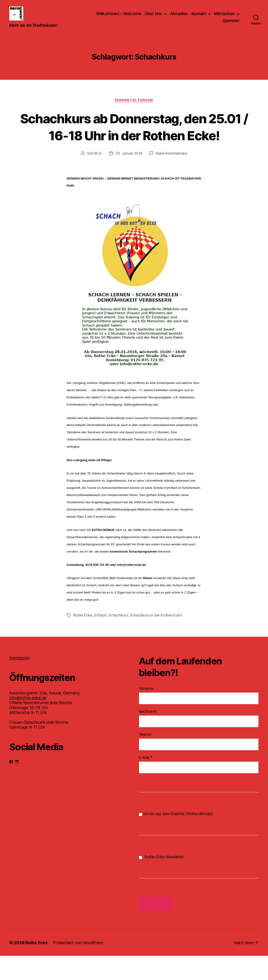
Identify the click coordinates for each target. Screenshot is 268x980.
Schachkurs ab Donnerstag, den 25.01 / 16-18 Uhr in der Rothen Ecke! (134, 142)
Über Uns (153, 17)
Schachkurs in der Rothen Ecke (157, 640)
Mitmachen (224, 17)
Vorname (146, 713)
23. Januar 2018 (129, 178)
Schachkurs (119, 640)
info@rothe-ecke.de (28, 722)
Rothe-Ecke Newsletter (161, 881)
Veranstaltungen (134, 107)
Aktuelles (179, 17)
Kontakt (199, 17)
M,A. (98, 178)
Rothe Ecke (83, 640)
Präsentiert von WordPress (78, 967)
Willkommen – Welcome (118, 17)
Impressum (19, 682)
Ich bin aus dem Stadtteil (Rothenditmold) (176, 838)
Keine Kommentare (172, 178)
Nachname (148, 736)
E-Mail (146, 782)
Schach (101, 640)
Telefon (145, 759)
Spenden (231, 24)
